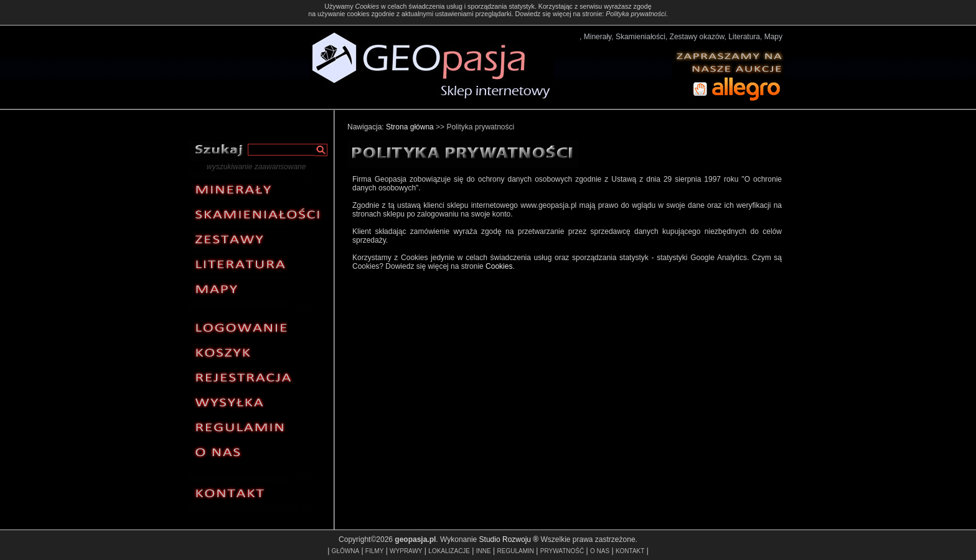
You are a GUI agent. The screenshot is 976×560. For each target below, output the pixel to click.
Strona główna (410, 127)
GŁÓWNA (345, 551)
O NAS (600, 551)
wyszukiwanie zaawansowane (256, 167)
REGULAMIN (516, 551)
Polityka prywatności (636, 14)
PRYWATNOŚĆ (562, 551)
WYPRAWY (406, 551)
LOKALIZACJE (449, 551)
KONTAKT (630, 551)
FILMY (374, 551)
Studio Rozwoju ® (509, 539)
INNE (484, 551)
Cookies (367, 6)
